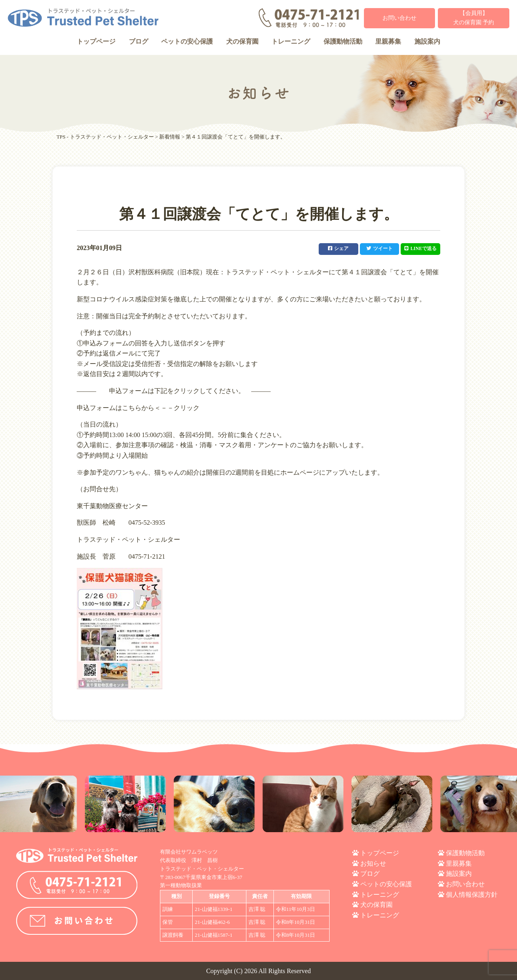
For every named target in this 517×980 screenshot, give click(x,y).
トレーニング (291, 41)
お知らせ (373, 863)
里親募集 (388, 41)
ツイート (378, 248)
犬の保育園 (242, 41)
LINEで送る (420, 248)
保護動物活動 (343, 41)
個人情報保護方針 (472, 894)
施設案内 (427, 41)
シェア (336, 248)
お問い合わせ (399, 18)
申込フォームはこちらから (116, 407)
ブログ (139, 41)
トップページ (96, 41)
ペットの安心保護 (187, 41)
